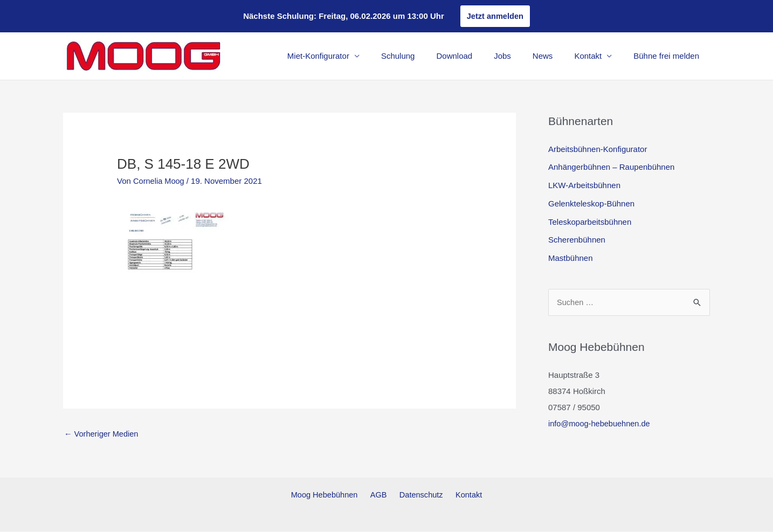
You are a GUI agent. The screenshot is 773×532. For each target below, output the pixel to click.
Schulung (428, 56)
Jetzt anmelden (495, 16)
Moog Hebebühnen (330, 495)
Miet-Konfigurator (353, 56)
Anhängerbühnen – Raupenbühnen (611, 167)
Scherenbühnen (577, 240)
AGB (381, 495)
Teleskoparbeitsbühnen (590, 222)
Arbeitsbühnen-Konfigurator (598, 149)
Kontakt (596, 56)
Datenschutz (420, 495)
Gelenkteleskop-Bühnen (591, 204)
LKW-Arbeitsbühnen (584, 186)
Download (478, 56)
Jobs (521, 56)
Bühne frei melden (669, 56)
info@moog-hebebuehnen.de (601, 424)
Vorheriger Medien (102, 434)
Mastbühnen (571, 258)
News (556, 56)
